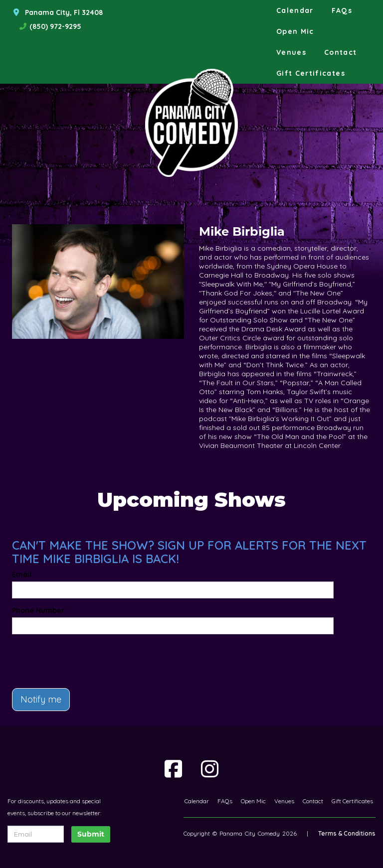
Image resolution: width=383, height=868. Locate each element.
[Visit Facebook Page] (173, 769)
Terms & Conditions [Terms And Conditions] (347, 833)
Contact (341, 52)
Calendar (295, 10)
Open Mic (295, 31)
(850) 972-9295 (55, 26)
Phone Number (38, 610)
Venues (291, 52)
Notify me (41, 699)
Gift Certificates (311, 73)
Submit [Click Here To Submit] (91, 834)
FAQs (342, 10)
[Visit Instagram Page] (210, 769)
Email (22, 575)
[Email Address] (36, 834)
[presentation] (70, 657)
